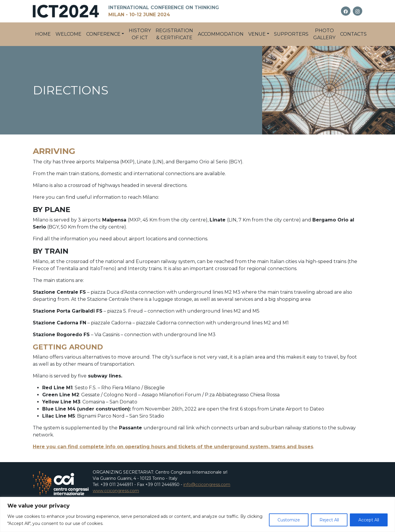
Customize (289, 520)
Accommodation (221, 34)
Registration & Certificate (174, 34)
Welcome (68, 34)
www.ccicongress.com (116, 491)
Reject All (329, 520)
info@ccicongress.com (207, 485)
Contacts (353, 34)
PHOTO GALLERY (324, 34)
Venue (257, 34)
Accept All (369, 520)
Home (43, 34)
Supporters (291, 34)
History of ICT (140, 34)
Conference (103, 34)
